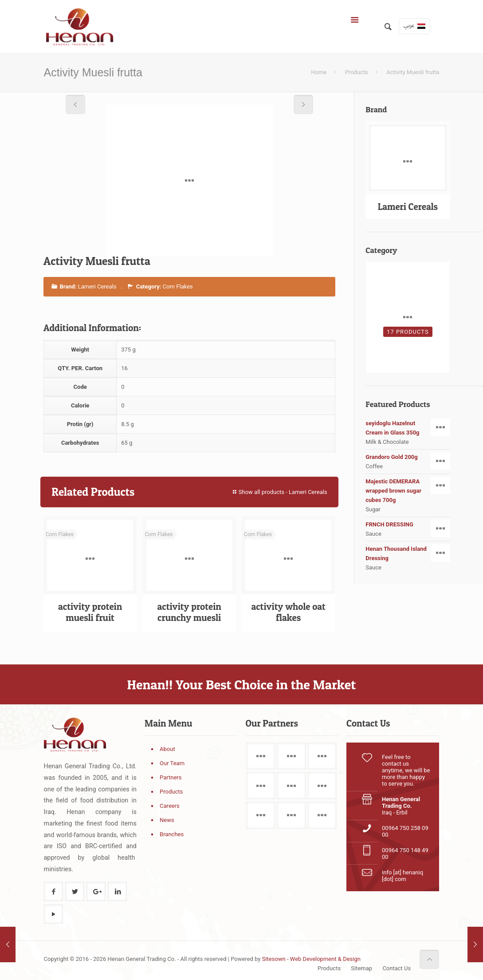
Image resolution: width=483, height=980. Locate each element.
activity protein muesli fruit (90, 612)
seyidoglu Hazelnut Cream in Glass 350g (408, 427)
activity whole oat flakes (288, 612)
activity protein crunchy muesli (189, 612)
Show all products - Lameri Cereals (279, 492)
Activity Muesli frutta (413, 72)
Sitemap (361, 968)
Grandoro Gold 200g (408, 457)
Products (357, 72)
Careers (170, 806)
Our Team (172, 763)
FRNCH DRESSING (408, 524)
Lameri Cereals (97, 286)
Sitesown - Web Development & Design (311, 959)
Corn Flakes (178, 286)
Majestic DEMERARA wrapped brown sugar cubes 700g (408, 490)
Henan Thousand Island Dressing (408, 553)
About (167, 749)
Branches (172, 834)
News (167, 820)
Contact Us (397, 968)
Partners (171, 777)
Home (319, 72)
